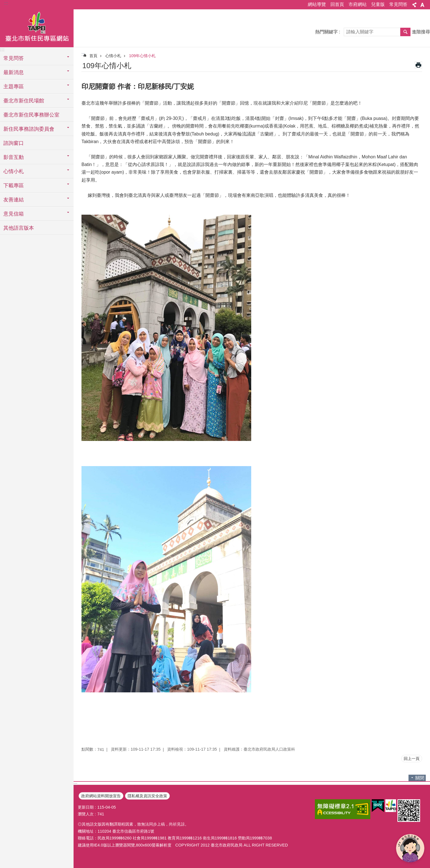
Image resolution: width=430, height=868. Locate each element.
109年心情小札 (142, 56)
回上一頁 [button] (412, 759)
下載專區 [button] (14, 186)
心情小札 (113, 56)
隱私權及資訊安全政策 (147, 796)
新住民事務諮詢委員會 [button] (29, 129)
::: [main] (83, 54)
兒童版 (378, 4)
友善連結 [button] (14, 200)
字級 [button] (422, 5)
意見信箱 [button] (14, 214)
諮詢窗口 (14, 143)
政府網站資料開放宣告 (101, 796)
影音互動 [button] (14, 157)
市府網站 (358, 4)
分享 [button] (414, 5)
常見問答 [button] (14, 58)
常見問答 (398, 4)
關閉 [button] (420, 778)
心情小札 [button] (14, 171)
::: (6, 3)
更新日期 (86, 807)
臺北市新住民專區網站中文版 (37, 27)
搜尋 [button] (405, 32)
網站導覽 (317, 4)
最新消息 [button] (14, 72)
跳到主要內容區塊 (3, 3)
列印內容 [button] (418, 65)
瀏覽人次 (86, 814)
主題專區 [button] (14, 87)
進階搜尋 (421, 32)
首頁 (93, 56)
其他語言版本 (19, 228)
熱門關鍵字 (326, 32)
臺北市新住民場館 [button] (24, 101)
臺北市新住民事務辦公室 (31, 115)
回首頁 (337, 4)
